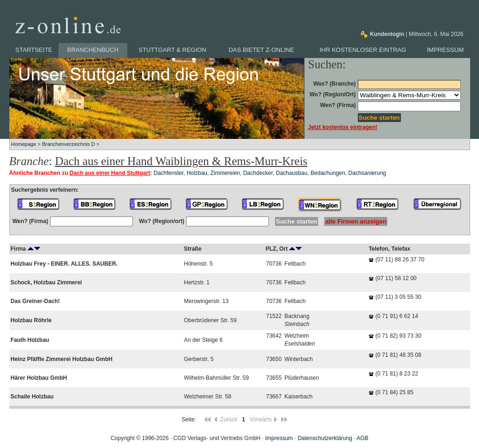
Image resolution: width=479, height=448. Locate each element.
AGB (362, 438)
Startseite (34, 50)
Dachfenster (168, 173)
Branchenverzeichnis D (69, 144)
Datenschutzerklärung (325, 438)
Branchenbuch (93, 50)
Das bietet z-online (261, 50)
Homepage (24, 144)
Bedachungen (328, 173)
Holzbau (197, 173)
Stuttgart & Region (172, 50)
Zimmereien (225, 173)
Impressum (446, 50)
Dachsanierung (367, 173)
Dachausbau (292, 173)
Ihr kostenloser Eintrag (363, 50)
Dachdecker (258, 173)
